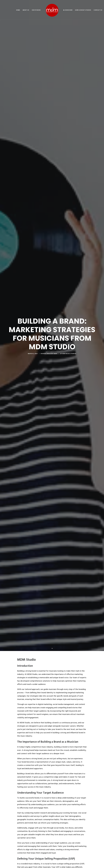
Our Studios (36, 10)
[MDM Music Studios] (52, 10)
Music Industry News (50, 345)
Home (18, 10)
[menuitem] (18, 10)
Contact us (98, 10)
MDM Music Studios (69, 345)
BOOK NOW (69, 10)
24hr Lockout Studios (83, 10)
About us (26, 10)
